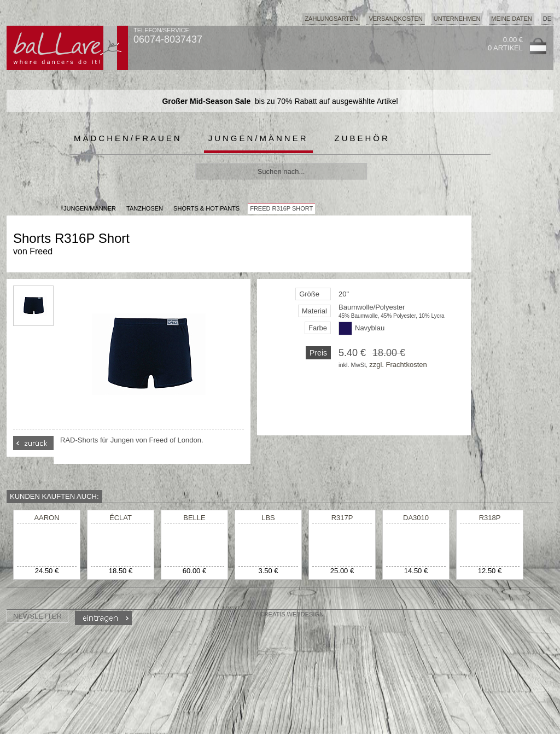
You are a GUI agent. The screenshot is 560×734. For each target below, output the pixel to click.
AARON (46, 518)
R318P (490, 518)
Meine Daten (511, 19)
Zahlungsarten (331, 19)
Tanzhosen (145, 208)
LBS (268, 518)
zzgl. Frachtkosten (398, 365)
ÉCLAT (121, 518)
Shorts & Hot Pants (206, 208)
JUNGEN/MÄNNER (90, 208)
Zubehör (362, 138)
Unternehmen (457, 19)
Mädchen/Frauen (128, 138)
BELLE (194, 518)
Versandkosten (395, 19)
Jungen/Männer (258, 138)
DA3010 (416, 518)
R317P (342, 518)
